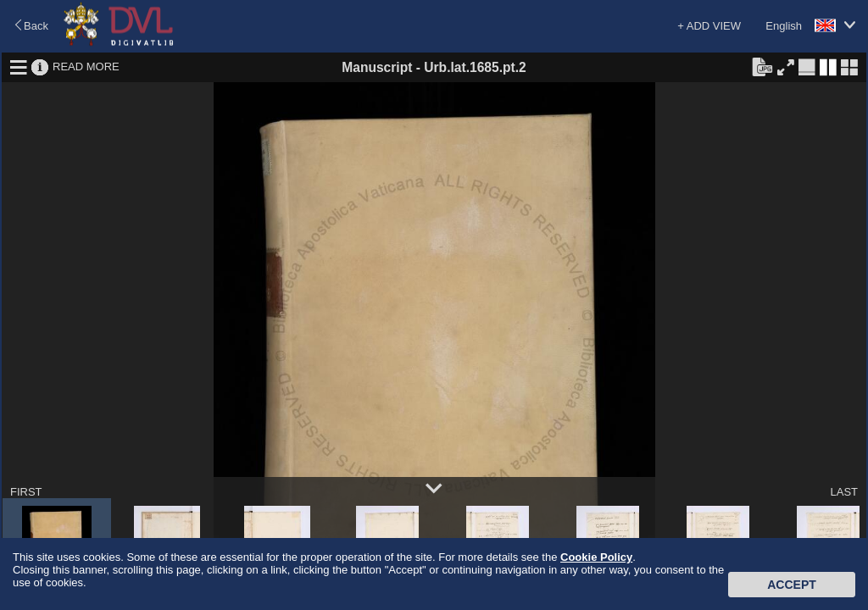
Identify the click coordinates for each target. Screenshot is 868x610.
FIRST (26, 492)
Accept (792, 585)
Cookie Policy (596, 557)
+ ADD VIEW (709, 26)
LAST (844, 492)
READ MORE (86, 67)
